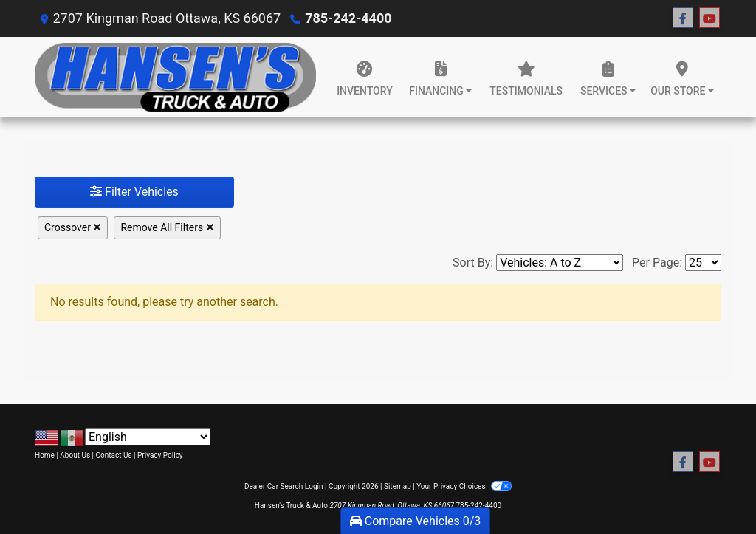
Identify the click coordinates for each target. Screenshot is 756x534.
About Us (75, 455)
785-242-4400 (348, 18)
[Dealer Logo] (175, 77)
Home (45, 455)
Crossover (73, 227)
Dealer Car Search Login (284, 486)
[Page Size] (703, 263)
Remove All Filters (167, 227)
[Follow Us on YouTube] (709, 18)
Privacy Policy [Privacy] (160, 455)
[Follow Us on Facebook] (683, 18)
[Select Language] (148, 437)
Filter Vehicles (134, 192)
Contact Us (114, 455)
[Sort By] (560, 263)
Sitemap (398, 486)
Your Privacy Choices (464, 486)
